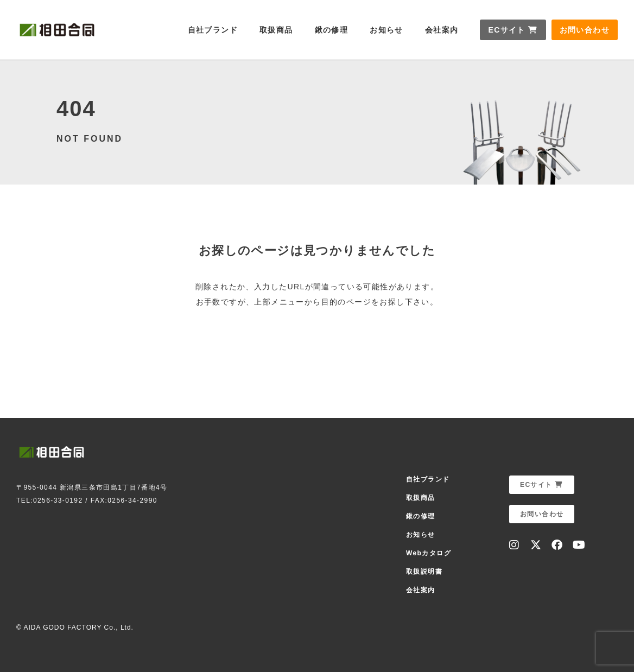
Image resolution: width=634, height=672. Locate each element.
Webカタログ (429, 553)
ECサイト (513, 30)
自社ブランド (213, 30)
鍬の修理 (332, 30)
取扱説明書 (424, 572)
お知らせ (386, 30)
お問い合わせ (585, 30)
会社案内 (442, 30)
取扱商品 (276, 30)
